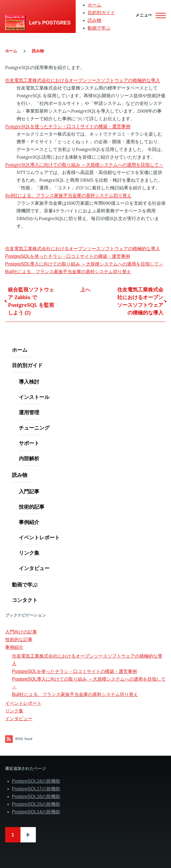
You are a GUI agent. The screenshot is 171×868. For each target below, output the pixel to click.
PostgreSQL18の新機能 (36, 781)
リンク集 (29, 553)
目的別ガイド (101, 13)
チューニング (34, 428)
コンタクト (25, 600)
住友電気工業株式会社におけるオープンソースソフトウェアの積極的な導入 (83, 80)
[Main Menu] (149, 15)
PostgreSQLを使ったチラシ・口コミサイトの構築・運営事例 (68, 126)
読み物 (94, 20)
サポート (29, 443)
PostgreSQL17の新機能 (36, 789)
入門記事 (29, 491)
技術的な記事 (19, 640)
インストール (34, 397)
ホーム (94, 5)
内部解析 (29, 458)
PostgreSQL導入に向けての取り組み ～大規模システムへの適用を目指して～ (84, 165)
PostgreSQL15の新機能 (36, 804)
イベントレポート (39, 537)
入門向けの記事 (21, 632)
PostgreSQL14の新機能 (36, 812)
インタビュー (34, 568)
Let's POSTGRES (50, 23)
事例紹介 (29, 522)
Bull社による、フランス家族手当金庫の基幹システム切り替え (68, 195)
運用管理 (29, 412)
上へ (85, 290)
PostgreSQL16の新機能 (36, 796)
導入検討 (29, 382)
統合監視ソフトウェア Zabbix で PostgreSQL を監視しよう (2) (31, 301)
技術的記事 (32, 507)
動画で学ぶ (99, 28)
